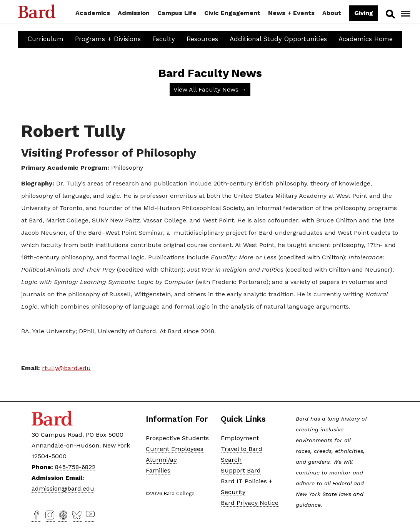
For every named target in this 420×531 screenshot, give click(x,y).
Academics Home (366, 39)
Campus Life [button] (177, 13)
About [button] (332, 13)
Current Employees (175, 449)
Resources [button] (202, 39)
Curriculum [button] (46, 39)
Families (158, 470)
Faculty (164, 39)
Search (389, 14)
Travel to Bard (242, 449)
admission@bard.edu (63, 488)
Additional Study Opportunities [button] (278, 39)
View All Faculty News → (210, 89)
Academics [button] (93, 13)
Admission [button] (134, 13)
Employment (240, 438)
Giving (363, 13)
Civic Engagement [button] (232, 13)
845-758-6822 (75, 467)
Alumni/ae (161, 460)
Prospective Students (177, 438)
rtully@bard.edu (66, 368)
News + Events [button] (291, 13)
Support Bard (241, 470)
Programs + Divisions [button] (108, 39)
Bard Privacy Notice (250, 503)
